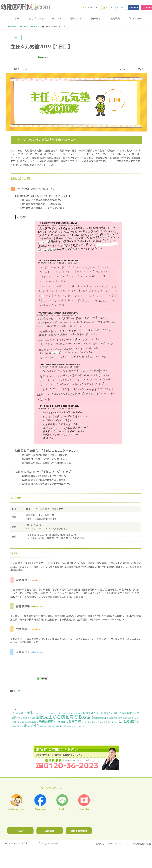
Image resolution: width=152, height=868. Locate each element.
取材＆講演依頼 (79, 831)
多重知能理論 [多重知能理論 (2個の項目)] (99, 718)
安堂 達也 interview (29, 581)
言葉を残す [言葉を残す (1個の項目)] (67, 727)
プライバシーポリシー (118, 844)
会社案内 (100, 844)
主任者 (17, 692)
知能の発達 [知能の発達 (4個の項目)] (128, 722)
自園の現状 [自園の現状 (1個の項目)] (51, 727)
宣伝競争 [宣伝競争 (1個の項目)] (110, 719)
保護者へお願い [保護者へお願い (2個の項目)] (110, 714)
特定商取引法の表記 (142, 844)
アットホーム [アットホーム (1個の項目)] (39, 714)
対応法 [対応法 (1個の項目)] (125, 719)
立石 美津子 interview (29, 607)
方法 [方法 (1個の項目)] (98, 723)
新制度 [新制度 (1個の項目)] (93, 723)
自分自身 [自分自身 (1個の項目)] (44, 727)
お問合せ (49, 831)
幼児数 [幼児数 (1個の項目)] (131, 719)
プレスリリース (134, 19)
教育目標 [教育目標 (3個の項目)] (75, 722)
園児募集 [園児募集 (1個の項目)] (26, 719)
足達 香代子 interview (29, 653)
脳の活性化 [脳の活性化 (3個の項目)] (32, 726)
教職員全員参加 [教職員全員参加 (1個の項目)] (32, 723)
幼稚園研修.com (26, 7)
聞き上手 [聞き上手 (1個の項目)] (20, 727)
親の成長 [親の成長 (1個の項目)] (59, 727)
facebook (132, 7)
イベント (57, 19)
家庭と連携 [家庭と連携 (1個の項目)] (118, 719)
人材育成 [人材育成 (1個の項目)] (79, 714)
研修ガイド (76, 19)
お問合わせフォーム (105, 7)
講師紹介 (96, 19)
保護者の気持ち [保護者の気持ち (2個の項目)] (92, 714)
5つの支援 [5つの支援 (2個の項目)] (17, 714)
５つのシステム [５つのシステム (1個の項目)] (82, 727)
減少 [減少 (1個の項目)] (101, 723)
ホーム (18, 19)
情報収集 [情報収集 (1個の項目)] (23, 723)
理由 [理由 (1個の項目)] (109, 723)
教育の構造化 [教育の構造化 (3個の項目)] (48, 722)
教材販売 (115, 19)
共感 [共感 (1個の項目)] (134, 714)
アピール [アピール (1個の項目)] (47, 714)
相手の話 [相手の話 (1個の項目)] (115, 723)
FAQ (20, 831)
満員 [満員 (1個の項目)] (105, 723)
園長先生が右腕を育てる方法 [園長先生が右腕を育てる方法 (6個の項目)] (63, 717)
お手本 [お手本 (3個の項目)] (28, 713)
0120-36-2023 (87, 7)
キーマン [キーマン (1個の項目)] (54, 714)
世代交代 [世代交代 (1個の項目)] (72, 714)
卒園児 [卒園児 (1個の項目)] (20, 719)
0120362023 (76, 758)
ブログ (119, 7)
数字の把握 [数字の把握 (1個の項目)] (86, 723)
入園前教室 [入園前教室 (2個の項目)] (125, 714)
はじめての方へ (37, 19)
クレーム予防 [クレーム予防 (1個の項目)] (63, 714)
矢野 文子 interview (29, 630)
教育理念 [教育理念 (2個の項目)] (63, 723)
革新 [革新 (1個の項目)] (74, 727)
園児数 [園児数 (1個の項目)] (32, 719)
